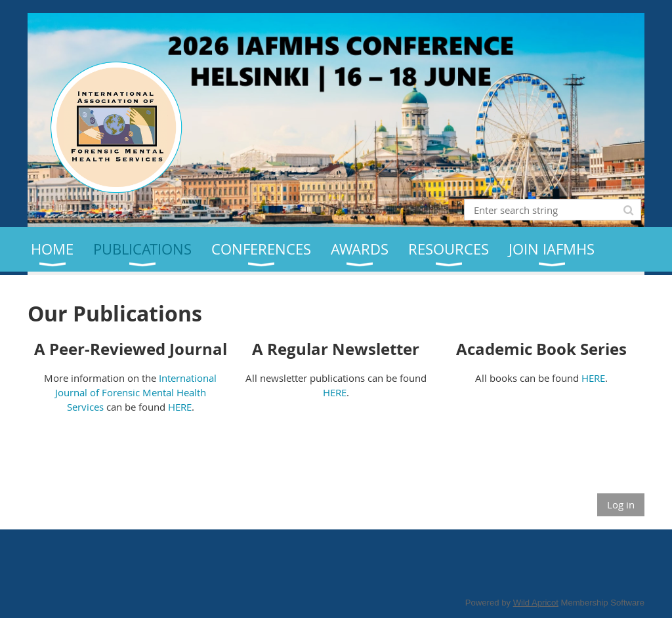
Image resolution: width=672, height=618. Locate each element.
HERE (180, 407)
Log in (621, 505)
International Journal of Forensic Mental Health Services (136, 392)
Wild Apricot (536, 603)
